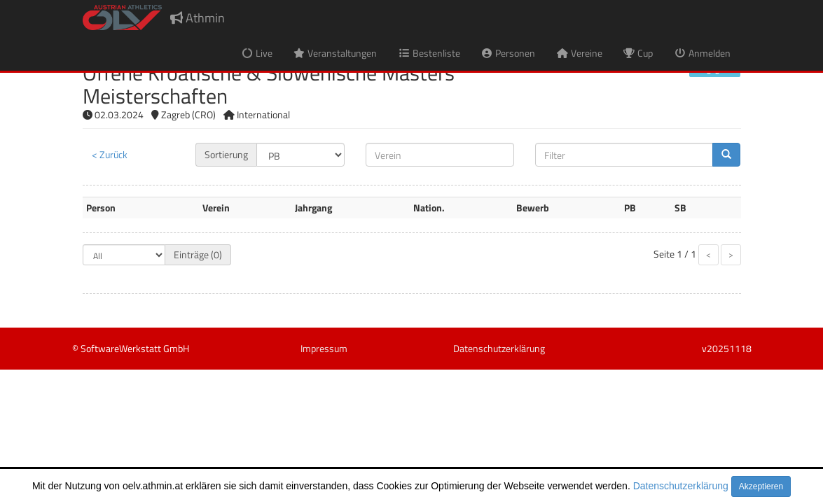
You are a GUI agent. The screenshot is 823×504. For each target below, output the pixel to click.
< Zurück (110, 154)
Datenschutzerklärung (681, 486)
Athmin (198, 18)
